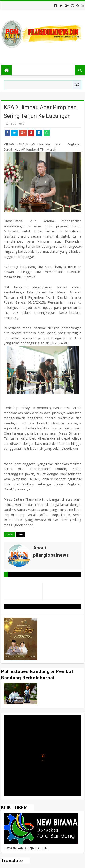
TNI (21, 535)
